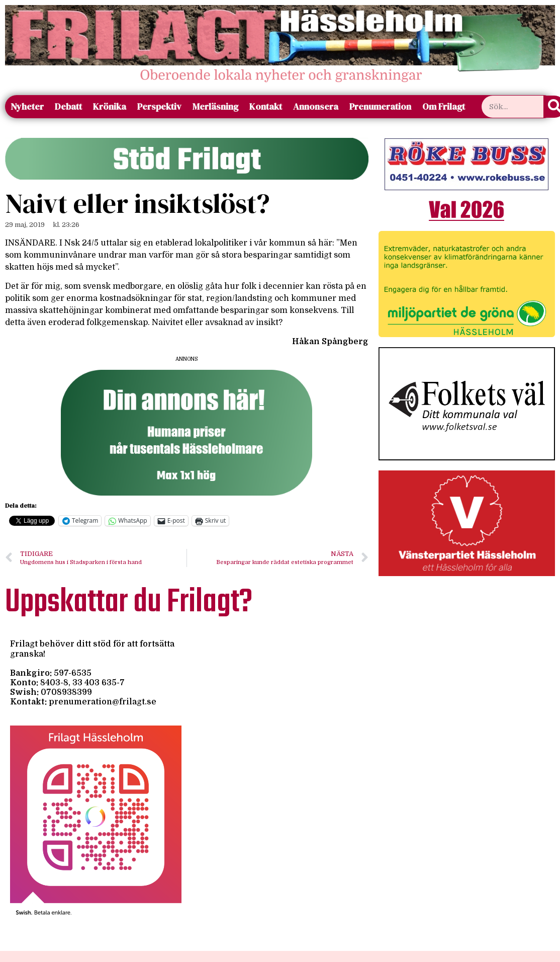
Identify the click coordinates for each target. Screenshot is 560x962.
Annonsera (316, 106)
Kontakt (266, 106)
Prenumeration (380, 106)
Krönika (110, 106)
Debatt (68, 106)
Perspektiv (159, 106)
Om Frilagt (444, 106)
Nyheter (27, 106)
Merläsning (215, 106)
